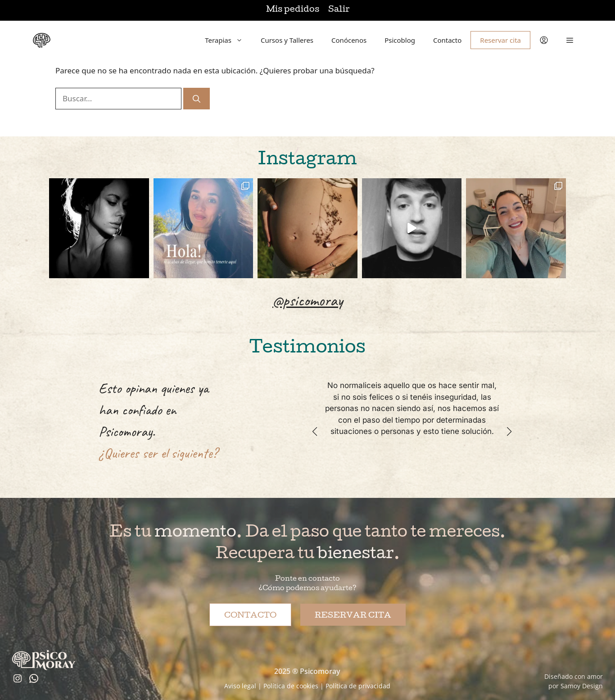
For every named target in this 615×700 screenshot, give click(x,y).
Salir (339, 10)
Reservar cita (500, 40)
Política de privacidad (358, 686)
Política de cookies (291, 686)
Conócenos (349, 40)
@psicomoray (307, 300)
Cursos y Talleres (287, 40)
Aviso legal (240, 686)
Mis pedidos (293, 10)
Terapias (228, 40)
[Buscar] (197, 99)
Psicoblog (400, 40)
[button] (570, 40)
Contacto (447, 40)
